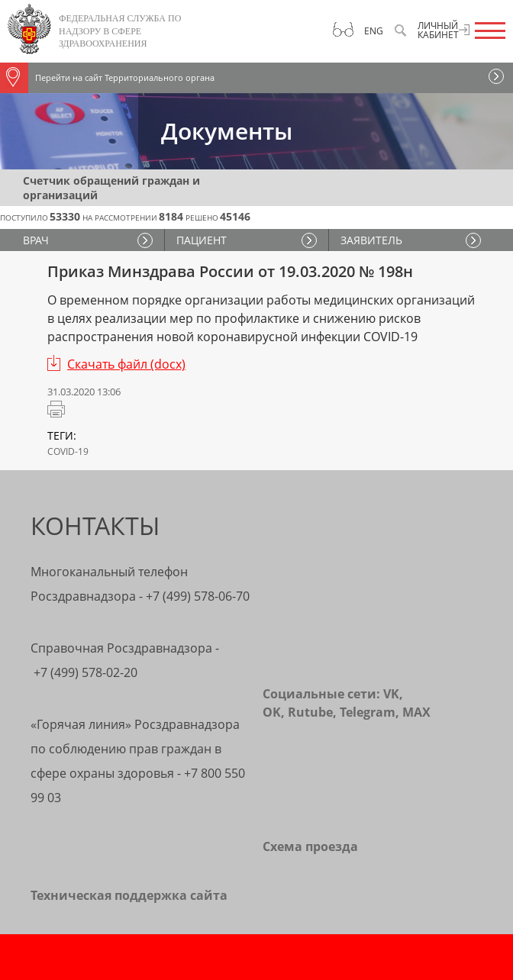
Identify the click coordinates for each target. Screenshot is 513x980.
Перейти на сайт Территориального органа (107, 78)
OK (272, 712)
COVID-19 (68, 451)
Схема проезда (310, 846)
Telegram (368, 712)
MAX (416, 712)
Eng (374, 31)
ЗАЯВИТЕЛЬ (371, 240)
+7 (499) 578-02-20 (85, 672)
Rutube (310, 712)
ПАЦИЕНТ (202, 240)
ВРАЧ (36, 240)
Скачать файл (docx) (126, 364)
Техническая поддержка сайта (129, 895)
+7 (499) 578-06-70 (198, 596)
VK (391, 694)
